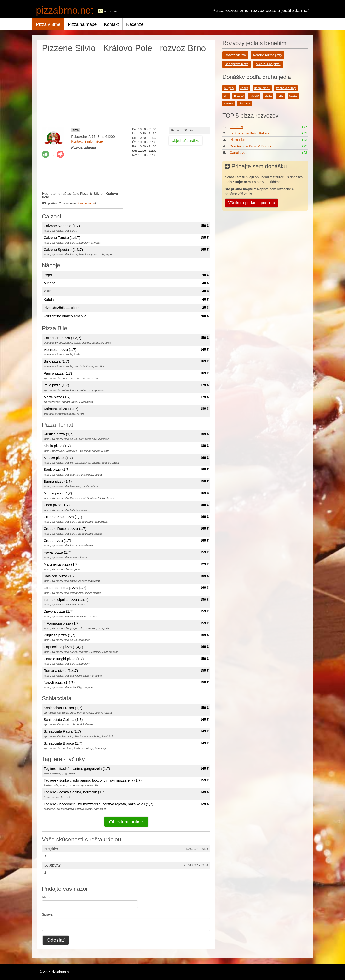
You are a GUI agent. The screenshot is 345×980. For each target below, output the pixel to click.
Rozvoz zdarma (235, 55)
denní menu (262, 88)
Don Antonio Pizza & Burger (251, 146)
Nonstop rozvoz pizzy (268, 55)
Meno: (47, 897)
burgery (229, 88)
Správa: (48, 914)
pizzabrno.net (65, 10)
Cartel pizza (239, 153)
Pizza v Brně (48, 24)
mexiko (239, 96)
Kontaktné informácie (87, 141)
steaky (228, 103)
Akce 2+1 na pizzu (268, 64)
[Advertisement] (126, 89)
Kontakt (111, 24)
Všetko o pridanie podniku (252, 203)
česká (244, 88)
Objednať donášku (186, 141)
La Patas (236, 127)
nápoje (254, 96)
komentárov (86, 203)
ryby (281, 96)
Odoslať (56, 940)
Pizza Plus (238, 140)
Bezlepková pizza (236, 64)
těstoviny (245, 103)
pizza (75, 130)
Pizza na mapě (82, 24)
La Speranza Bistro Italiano (250, 133)
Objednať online (126, 822)
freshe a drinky (286, 88)
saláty (293, 96)
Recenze (135, 24)
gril (226, 96)
